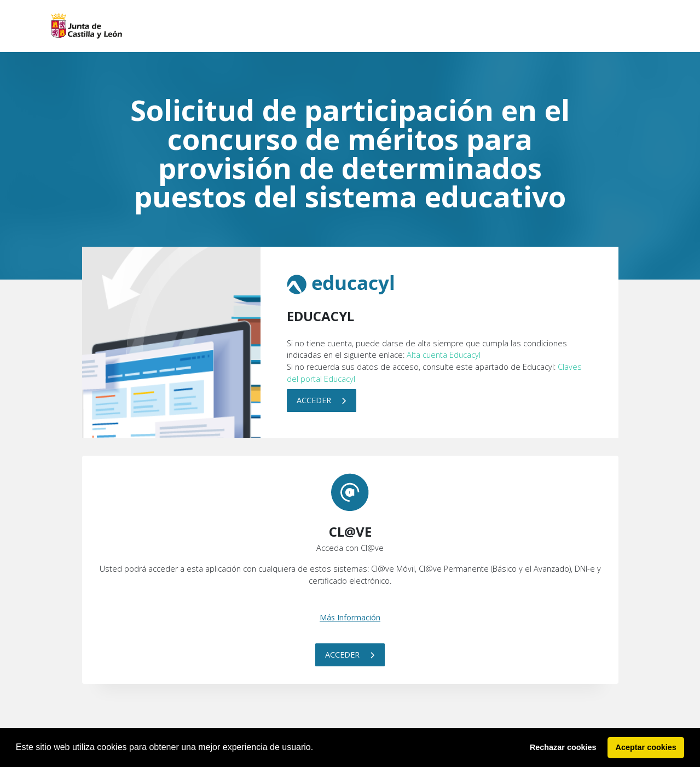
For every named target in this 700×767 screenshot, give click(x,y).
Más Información (350, 617)
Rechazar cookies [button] (563, 747)
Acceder (322, 400)
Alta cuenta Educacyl (444, 355)
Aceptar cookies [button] (646, 747)
